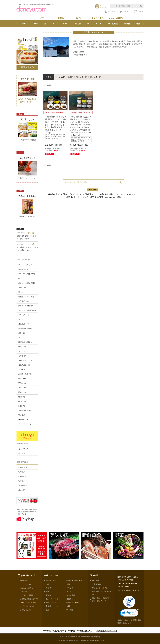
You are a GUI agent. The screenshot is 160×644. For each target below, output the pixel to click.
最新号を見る (27, 67)
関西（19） (22, 392)
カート (139, 12)
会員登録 (24, 581)
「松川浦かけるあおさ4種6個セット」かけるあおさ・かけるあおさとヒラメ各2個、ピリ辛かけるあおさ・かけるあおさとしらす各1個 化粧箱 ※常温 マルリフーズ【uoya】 (81, 129)
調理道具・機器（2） (26, 342)
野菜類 (49, 595)
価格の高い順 (96, 77)
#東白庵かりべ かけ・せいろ (77, 197)
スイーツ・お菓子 (53, 599)
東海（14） (22, 388)
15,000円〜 (22, 490)
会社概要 (95, 581)
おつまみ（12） (24, 370)
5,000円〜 (22, 476)
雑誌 (138, 24)
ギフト (43, 18)
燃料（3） (22, 333)
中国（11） (22, 401)
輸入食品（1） (24, 415)
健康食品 (70, 599)
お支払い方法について (29, 599)
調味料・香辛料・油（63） (28, 306)
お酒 (68, 584)
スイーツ (65, 24)
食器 (68, 606)
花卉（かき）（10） (26, 360)
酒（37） (22, 319)
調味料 (127, 24)
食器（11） (22, 347)
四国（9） (22, 406)
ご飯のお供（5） (24, 365)
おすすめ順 (60, 77)
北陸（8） (22, 397)
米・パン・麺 (51, 603)
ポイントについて (27, 606)
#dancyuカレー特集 (113, 197)
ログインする (26, 584)
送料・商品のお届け (28, 603)
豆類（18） (22, 288)
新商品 (61, 18)
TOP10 (79, 18)
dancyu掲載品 (116, 18)
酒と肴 (78, 24)
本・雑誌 (70, 610)
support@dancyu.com (127, 583)
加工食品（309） (25, 301)
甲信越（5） (23, 383)
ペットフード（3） (25, 424)
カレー (99, 24)
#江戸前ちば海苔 (97, 197)
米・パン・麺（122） (26, 265)
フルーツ (24, 24)
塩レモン (22, 453)
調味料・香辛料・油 (74, 581)
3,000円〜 (22, 472)
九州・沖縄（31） (25, 410)
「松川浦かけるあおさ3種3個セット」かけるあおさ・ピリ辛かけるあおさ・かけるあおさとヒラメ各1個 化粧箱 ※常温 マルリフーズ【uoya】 (56, 127)
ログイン (110, 12)
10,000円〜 (22, 485)
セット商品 (71, 595)
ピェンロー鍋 (23, 449)
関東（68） (22, 379)
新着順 (70, 77)
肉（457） (22, 278)
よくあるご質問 (26, 595)
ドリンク (70, 588)
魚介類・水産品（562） (27, 283)
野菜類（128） (24, 269)
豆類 (48, 610)
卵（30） (22, 292)
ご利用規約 (96, 584)
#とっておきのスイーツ (130, 194)
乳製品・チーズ (52, 606)
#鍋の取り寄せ (54, 194)
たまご (49, 588)
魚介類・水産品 (52, 581)
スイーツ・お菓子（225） (28, 310)
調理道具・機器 (72, 603)
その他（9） (23, 356)
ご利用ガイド (26, 592)
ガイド (124, 12)
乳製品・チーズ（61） (27, 297)
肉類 (48, 584)
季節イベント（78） (26, 419)
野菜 (36, 24)
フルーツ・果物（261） (27, 274)
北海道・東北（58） (26, 374)
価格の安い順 (82, 77)
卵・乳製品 (113, 24)
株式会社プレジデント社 (107, 631)
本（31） (22, 338)
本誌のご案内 (98, 18)
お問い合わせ (26, 610)
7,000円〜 (22, 481)
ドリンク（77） (24, 315)
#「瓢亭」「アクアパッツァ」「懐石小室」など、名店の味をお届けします (90, 194)
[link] (129, 613)
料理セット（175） (25, 329)
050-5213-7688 (123, 587)
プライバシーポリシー (101, 588)
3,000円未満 (23, 467)
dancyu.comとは (27, 588)
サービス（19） (24, 351)
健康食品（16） (24, 324)
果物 (48, 592)
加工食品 (70, 592)
